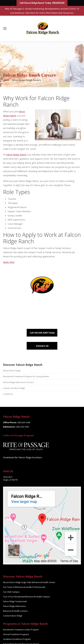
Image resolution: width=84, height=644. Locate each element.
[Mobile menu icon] (5, 28)
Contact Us (8, 394)
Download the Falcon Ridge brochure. (23, 457)
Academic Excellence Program (17, 639)
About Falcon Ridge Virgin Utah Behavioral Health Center (29, 582)
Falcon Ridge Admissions (14, 606)
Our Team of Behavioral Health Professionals (24, 587)
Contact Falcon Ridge (13, 616)
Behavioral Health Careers (15, 611)
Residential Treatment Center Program (21, 630)
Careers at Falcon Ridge (14, 388)
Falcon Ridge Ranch (16, 154)
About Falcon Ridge (12, 371)
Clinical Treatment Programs (16, 634)
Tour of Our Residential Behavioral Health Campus (27, 597)
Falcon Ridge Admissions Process (18, 382)
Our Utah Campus (11, 592)
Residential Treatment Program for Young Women (26, 376)
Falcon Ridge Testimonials (15, 601)
